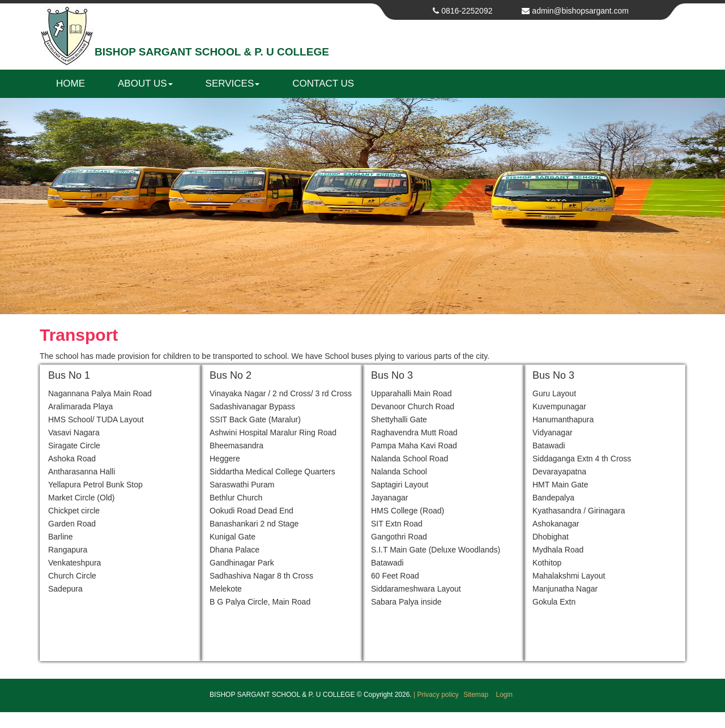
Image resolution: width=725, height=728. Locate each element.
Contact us (323, 83)
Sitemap (477, 695)
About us (145, 83)
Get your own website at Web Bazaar (362, 721)
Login (504, 695)
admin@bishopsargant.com (580, 11)
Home (71, 83)
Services (233, 83)
